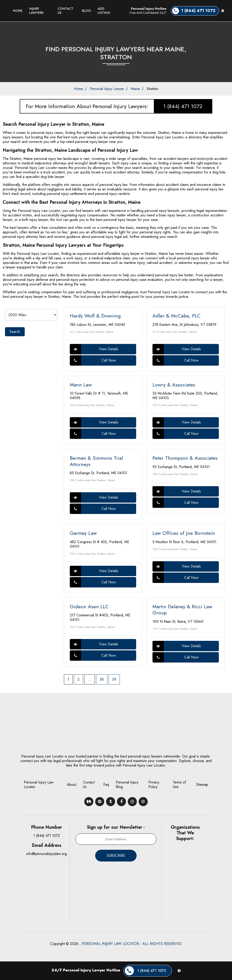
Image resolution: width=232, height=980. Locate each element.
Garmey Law (83, 533)
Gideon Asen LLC (89, 606)
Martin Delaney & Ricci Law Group (182, 610)
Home (18, 11)
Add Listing (104, 11)
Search (15, 332)
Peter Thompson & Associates (185, 458)
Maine (135, 89)
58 (102, 679)
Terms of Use (179, 785)
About (71, 785)
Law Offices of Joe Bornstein (184, 533)
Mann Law (81, 385)
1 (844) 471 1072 (183, 106)
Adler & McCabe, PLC (176, 316)
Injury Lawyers (36, 11)
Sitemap (202, 785)
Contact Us (65, 11)
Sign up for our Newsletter (116, 827)
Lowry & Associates (174, 385)
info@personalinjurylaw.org (47, 854)
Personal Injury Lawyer (107, 89)
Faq (106, 785)
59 (114, 679)
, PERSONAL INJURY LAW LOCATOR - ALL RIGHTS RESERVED (131, 944)
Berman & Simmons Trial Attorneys (96, 461)
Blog (86, 11)
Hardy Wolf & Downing (95, 316)
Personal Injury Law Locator (39, 785)
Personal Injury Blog (127, 785)
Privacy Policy (154, 785)
